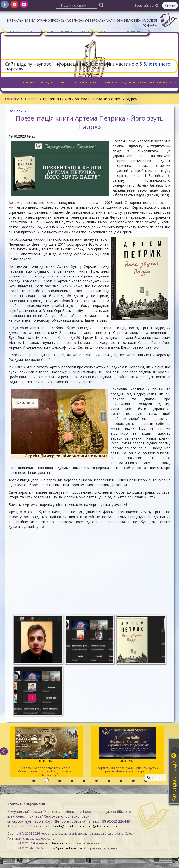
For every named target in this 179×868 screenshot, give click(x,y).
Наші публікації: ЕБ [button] (120, 82)
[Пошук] (101, 5)
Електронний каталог (21, 32)
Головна (12, 99)
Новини (31, 99)
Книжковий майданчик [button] (157, 82)
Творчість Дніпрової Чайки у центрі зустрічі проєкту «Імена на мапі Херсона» (127, 750)
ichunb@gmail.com (66, 826)
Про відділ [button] (48, 82)
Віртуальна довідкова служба (67, 32)
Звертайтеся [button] (146, 5)
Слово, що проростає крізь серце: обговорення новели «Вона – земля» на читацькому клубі (46, 752)
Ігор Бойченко (56, 843)
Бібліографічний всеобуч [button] (81, 82)
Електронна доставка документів (120, 32)
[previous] (4, 751)
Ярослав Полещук (69, 848)
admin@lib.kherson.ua (100, 826)
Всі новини (18, 111)
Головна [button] (30, 82)
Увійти (170, 5)
